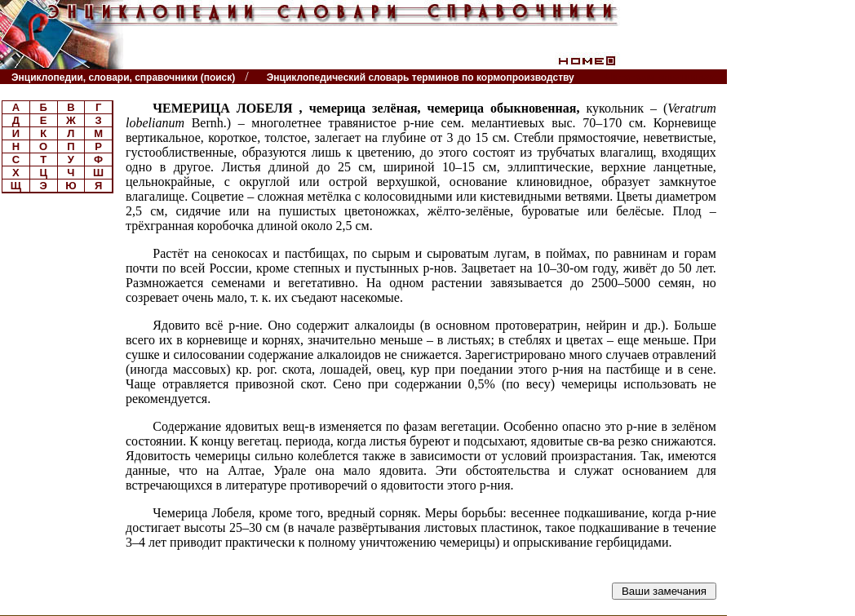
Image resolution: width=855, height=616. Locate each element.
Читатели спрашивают (664, 77)
